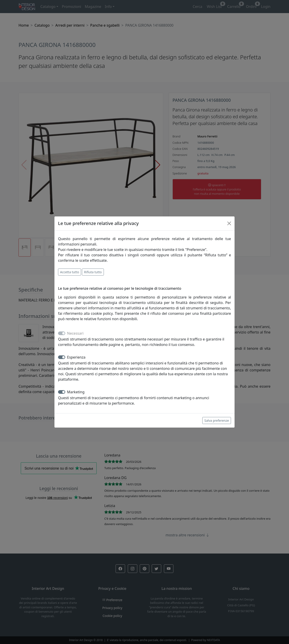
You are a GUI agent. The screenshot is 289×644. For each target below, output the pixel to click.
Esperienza (76, 357)
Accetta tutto (70, 272)
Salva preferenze (217, 420)
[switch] (62, 357)
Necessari (75, 333)
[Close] (229, 223)
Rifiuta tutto (93, 272)
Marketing (76, 392)
